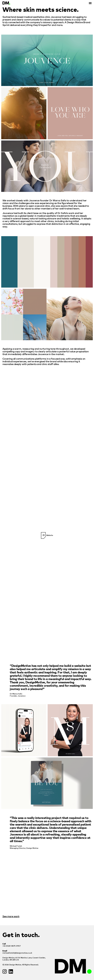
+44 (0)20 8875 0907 (11, 946)
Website (47, 535)
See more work (11, 916)
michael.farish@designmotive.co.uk (17, 953)
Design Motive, (24, 959)
